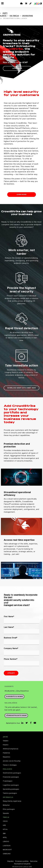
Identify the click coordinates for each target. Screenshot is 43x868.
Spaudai (6, 813)
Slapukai (10, 861)
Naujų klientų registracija (12, 801)
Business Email (11, 638)
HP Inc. (5, 829)
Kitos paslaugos (9, 809)
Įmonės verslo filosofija (12, 761)
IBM (4, 833)
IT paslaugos (8, 781)
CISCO (5, 821)
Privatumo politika (22, 861)
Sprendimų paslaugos (11, 789)
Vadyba (6, 740)
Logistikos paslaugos (11, 785)
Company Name (11, 648)
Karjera (6, 744)
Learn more (17, 68)
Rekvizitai (34, 861)
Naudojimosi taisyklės (22, 863)
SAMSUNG (7, 853)
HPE (4, 825)
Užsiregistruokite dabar (16, 715)
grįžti (5, 13)
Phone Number (11, 659)
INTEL (5, 837)
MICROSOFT (7, 849)
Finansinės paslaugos (11, 777)
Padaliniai (6, 753)
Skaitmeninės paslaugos (12, 773)
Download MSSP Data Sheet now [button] (22, 388)
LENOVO (6, 841)
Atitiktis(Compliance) (11, 748)
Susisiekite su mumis (14, 696)
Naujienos (7, 757)
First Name (9, 616)
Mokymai (6, 805)
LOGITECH (7, 845)
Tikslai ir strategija (10, 765)
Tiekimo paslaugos (10, 793)
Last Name (9, 627)
